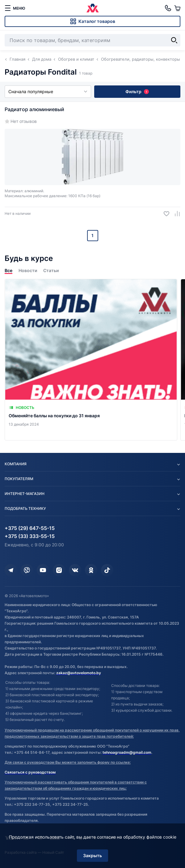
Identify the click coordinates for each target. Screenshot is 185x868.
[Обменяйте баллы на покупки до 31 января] (91, 360)
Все (8, 270)
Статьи (51, 270)
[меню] (15, 8)
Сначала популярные (48, 91)
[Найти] (174, 40)
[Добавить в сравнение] (175, 214)
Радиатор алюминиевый (34, 109)
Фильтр (137, 91)
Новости (28, 270)
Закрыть (92, 855)
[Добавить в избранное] (164, 214)
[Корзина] (177, 8)
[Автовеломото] (93, 8)
